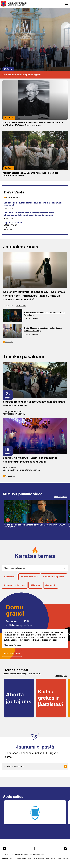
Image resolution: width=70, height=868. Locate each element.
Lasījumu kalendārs (13, 198)
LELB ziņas (8, 69)
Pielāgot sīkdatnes (62, 858)
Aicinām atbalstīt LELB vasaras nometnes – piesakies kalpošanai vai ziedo (30, 174)
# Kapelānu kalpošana (54, 577)
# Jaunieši (50, 585)
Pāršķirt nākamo (12, 653)
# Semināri (10, 577)
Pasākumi (9, 168)
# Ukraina (35, 585)
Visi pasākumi (10, 476)
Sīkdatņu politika (51, 858)
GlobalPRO (18, 858)
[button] (66, 3)
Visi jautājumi (61, 676)
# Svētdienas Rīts (29, 577)
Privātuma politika (39, 858)
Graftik (29, 858)
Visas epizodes (60, 497)
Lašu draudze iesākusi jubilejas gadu (22, 75)
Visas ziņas (9, 342)
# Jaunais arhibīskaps (15, 585)
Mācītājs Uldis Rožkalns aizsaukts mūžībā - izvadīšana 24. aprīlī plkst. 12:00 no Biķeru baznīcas (33, 124)
